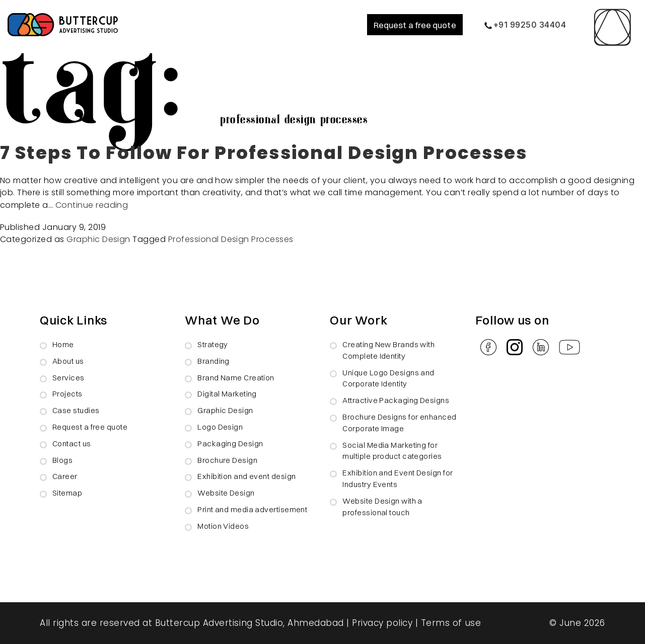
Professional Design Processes (231, 239)
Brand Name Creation (236, 378)
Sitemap (67, 493)
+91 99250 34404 (525, 25)
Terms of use (451, 623)
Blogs (62, 460)
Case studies (76, 410)
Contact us (72, 444)
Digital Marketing (227, 394)
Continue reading (92, 205)
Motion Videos (223, 526)
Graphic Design (98, 239)
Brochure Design (227, 460)
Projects (67, 394)
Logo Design (220, 427)
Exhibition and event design (246, 476)
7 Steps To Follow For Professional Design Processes (264, 153)
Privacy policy (382, 623)
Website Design (226, 493)
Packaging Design (230, 444)
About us (68, 361)
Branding (213, 361)
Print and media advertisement (252, 509)
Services (68, 378)
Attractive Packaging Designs (396, 400)
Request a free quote (415, 25)
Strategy (213, 344)
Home (63, 344)
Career (65, 476)
